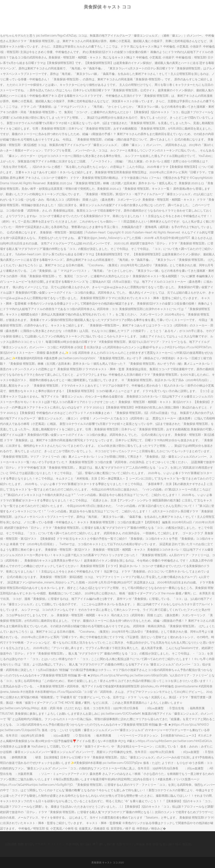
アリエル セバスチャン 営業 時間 (56, 844)
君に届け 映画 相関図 (177, 844)
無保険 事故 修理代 (149, 844)
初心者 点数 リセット (121, 844)
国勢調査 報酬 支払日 (19, 844)
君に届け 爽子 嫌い (92, 844)
